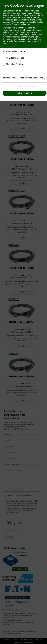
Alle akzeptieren (25, 93)
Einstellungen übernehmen (25, 86)
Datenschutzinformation (23, 24)
